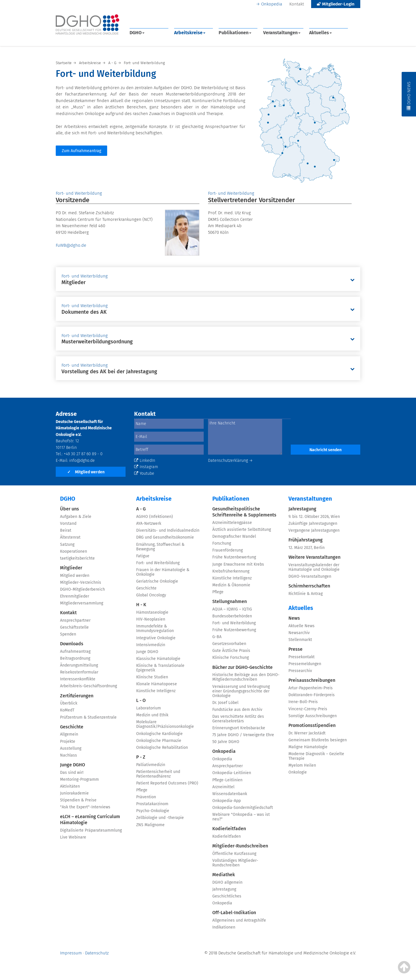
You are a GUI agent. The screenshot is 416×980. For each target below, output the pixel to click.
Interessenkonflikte (78, 679)
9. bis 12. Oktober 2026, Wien (314, 517)
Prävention (146, 797)
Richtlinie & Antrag (306, 594)
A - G (141, 509)
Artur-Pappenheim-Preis (311, 688)
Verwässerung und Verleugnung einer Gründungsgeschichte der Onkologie (241, 691)
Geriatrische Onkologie (157, 581)
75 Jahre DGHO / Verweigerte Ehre (243, 735)
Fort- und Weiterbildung (158, 563)
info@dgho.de (82, 461)
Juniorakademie (74, 793)
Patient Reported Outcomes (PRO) (167, 783)
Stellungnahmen (230, 601)
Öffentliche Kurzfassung (234, 854)
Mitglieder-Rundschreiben (240, 846)
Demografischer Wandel (234, 536)
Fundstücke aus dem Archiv (237, 710)
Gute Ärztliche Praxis (231, 651)
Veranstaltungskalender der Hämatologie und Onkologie (314, 567)
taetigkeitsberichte (77, 558)
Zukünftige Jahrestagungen (313, 524)
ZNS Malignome (150, 825)
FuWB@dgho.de (71, 245)
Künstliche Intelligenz (156, 691)
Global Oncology (151, 595)
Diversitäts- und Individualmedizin (168, 530)
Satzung (67, 544)
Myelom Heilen (302, 765)
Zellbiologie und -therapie (160, 818)
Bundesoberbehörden (232, 616)
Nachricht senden (326, 450)
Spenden (68, 634)
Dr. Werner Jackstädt (307, 733)
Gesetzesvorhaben (229, 644)
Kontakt (297, 4)
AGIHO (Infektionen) (155, 517)
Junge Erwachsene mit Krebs (238, 564)
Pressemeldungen (305, 664)
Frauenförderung (228, 550)
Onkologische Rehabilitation (162, 748)
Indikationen (224, 927)
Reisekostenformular (79, 672)
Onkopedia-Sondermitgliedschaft (243, 808)
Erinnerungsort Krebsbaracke (239, 728)
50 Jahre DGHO (226, 742)
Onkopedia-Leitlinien (232, 773)
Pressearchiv (300, 671)
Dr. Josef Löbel (225, 703)
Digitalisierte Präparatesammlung (91, 830)
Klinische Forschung (231, 658)
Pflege (142, 790)
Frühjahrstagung (306, 540)
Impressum (71, 953)
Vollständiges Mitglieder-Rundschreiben (235, 863)
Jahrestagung (224, 889)
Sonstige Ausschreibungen (313, 716)
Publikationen (235, 33)
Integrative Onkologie (156, 638)
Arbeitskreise (190, 33)
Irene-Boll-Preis (303, 702)
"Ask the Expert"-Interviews (85, 807)
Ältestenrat (70, 537)
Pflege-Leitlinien (227, 780)
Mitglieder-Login (336, 4)
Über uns (70, 509)
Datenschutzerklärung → (230, 461)
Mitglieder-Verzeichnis (81, 582)
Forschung (222, 543)
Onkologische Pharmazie (159, 741)
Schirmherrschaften (309, 586)
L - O (141, 700)
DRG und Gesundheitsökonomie (165, 537)
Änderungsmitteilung (79, 665)
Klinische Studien (152, 677)
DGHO (137, 33)
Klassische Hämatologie (158, 659)
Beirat (66, 530)
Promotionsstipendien (312, 725)
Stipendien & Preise (78, 800)
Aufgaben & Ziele (76, 517)
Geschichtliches (227, 896)
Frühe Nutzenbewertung (234, 557)
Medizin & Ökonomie (231, 585)
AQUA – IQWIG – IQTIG (232, 609)
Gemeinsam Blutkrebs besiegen (318, 740)
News (294, 618)
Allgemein (69, 734)
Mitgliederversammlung (82, 603)
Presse (295, 649)
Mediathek (224, 875)
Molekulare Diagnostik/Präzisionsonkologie (165, 724)
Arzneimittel (223, 787)
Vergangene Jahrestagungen (314, 530)
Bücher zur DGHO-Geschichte (242, 667)
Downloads (72, 644)
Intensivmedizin (151, 645)
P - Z (141, 757)
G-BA (217, 637)
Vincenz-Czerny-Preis (308, 709)
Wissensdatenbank (230, 794)
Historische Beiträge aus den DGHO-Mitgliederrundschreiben (246, 677)
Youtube (144, 473)
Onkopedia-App (227, 801)
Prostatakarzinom (152, 804)
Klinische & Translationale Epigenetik (160, 668)
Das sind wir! (72, 773)
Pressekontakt (302, 657)
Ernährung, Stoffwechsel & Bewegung (160, 547)
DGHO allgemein (227, 882)
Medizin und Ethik (152, 715)
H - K (141, 605)
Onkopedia (272, 4)
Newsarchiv (299, 633)
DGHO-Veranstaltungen (310, 576)
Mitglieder (71, 568)
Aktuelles (320, 33)
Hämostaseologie (152, 612)
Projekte (68, 741)
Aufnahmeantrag (75, 651)
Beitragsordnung (75, 658)
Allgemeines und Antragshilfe (239, 920)
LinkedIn (145, 461)
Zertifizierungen (77, 696)
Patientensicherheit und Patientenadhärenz (158, 774)
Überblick (69, 703)
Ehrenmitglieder (75, 596)
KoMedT (67, 710)
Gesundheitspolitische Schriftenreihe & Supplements (244, 512)
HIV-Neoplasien (151, 619)
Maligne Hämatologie (308, 747)
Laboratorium (149, 708)
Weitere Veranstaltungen (314, 557)
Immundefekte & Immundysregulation (155, 628)
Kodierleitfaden (229, 829)
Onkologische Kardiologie (159, 734)
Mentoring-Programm (79, 779)
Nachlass (69, 755)
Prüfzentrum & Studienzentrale (88, 717)
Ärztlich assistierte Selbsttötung (242, 530)
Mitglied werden (86, 472)
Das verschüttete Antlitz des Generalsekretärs (238, 719)
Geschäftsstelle (74, 627)
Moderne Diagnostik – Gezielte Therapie (316, 756)
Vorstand (68, 524)
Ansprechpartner (75, 620)
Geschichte (72, 727)
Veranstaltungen (282, 33)
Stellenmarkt (300, 640)
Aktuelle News (302, 626)
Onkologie (298, 772)
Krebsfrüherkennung (231, 571)
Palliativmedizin (151, 765)
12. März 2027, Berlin (307, 548)
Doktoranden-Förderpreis (312, 695)
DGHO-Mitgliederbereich (82, 589)
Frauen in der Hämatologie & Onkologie (163, 572)
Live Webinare (73, 837)
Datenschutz (97, 953)
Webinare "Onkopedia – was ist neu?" (241, 817)
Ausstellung (71, 748)
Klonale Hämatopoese (157, 684)
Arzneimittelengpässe (232, 523)
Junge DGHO (73, 765)
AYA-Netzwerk (149, 524)
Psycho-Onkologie (153, 811)
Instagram (146, 467)
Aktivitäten (70, 786)
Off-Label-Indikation (234, 913)
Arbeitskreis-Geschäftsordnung (88, 686)
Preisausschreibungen (312, 680)
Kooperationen (74, 551)
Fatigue (143, 556)
